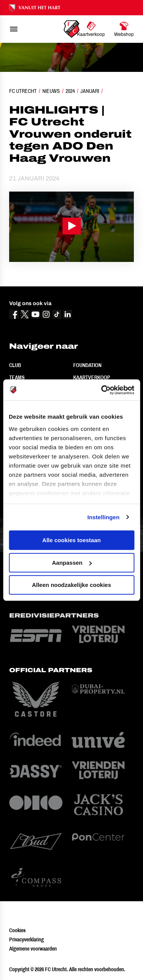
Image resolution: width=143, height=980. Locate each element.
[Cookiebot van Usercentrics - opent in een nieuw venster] (102, 390)
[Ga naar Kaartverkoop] (91, 29)
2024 (70, 91)
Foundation (87, 365)
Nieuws (51, 91)
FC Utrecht (23, 91)
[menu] (14, 29)
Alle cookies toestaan (71, 540)
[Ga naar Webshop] (124, 29)
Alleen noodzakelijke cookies (72, 585)
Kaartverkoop (92, 377)
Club (15, 365)
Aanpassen (72, 563)
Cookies (17, 930)
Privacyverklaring (27, 939)
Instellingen (104, 517)
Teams (17, 377)
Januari (90, 91)
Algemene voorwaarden (33, 949)
